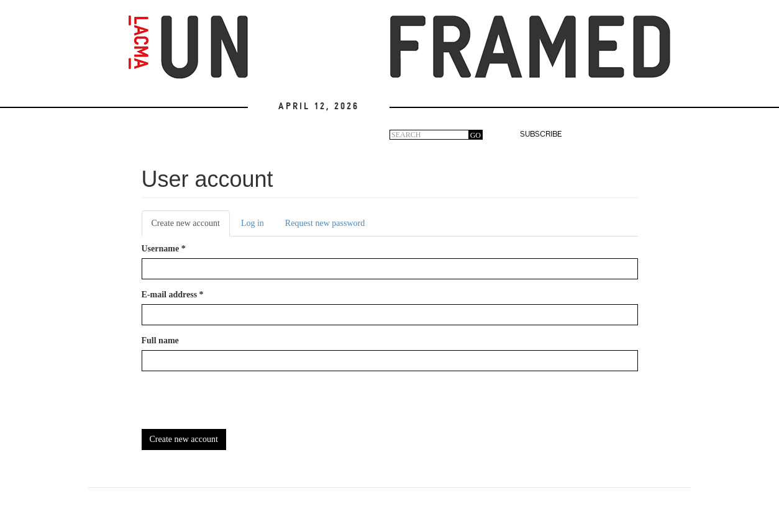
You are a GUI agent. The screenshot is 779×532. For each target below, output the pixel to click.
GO (476, 135)
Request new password (325, 223)
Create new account (191, 227)
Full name (160, 340)
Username (164, 249)
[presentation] (236, 405)
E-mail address (173, 295)
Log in (253, 223)
